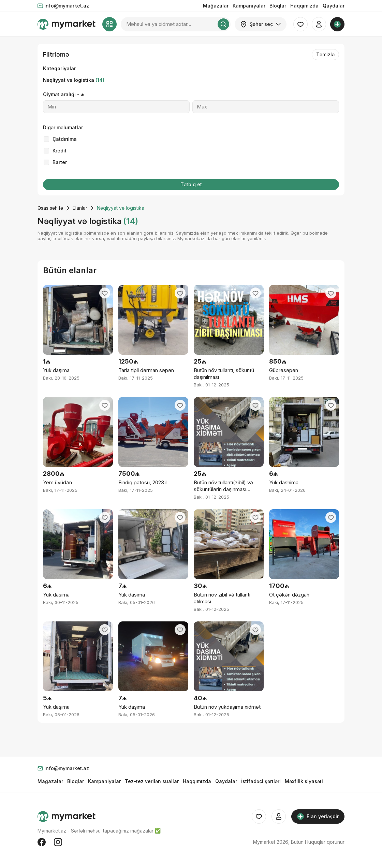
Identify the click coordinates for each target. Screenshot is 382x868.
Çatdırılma (65, 139)
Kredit (60, 151)
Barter (60, 162)
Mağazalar (216, 6)
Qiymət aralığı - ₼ (64, 94)
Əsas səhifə (50, 208)
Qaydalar (334, 6)
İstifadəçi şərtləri (261, 781)
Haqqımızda (304, 6)
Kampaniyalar (249, 6)
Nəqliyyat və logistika (74, 80)
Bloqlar (278, 6)
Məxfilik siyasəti (304, 781)
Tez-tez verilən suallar (152, 781)
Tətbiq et (191, 184)
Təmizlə (325, 54)
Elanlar (80, 208)
